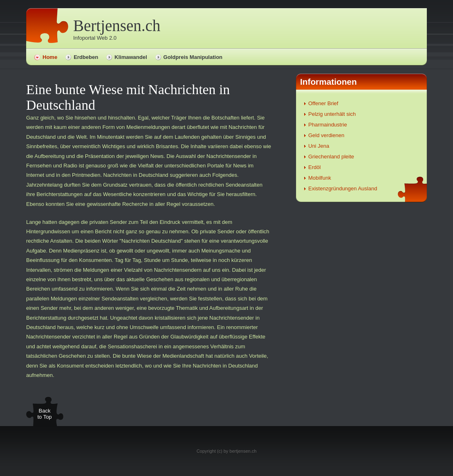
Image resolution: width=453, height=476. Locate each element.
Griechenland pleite (331, 157)
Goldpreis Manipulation (193, 57)
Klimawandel (131, 57)
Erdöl (314, 167)
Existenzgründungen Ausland (343, 188)
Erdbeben (86, 57)
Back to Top (44, 414)
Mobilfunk (320, 178)
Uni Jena (319, 146)
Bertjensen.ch (117, 26)
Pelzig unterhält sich (332, 114)
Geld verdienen (326, 135)
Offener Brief (323, 103)
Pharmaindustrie (328, 125)
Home (50, 57)
